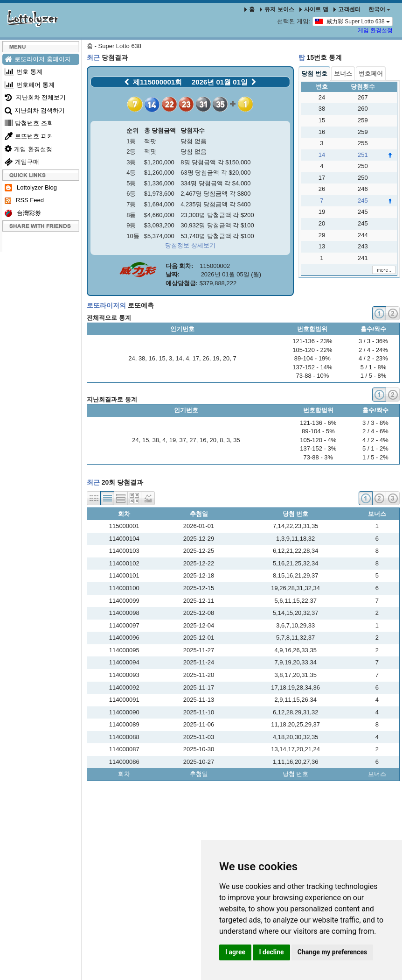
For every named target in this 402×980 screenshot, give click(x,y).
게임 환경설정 (375, 30)
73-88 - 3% (319, 457)
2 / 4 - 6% (375, 431)
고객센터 (347, 9)
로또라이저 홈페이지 (38, 59)
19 (216, 358)
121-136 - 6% (318, 423)
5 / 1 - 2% (375, 448)
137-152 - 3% (318, 448)
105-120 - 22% (312, 350)
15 (162, 358)
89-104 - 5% (318, 431)
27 (193, 440)
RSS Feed (24, 200)
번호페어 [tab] (371, 74)
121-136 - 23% (312, 341)
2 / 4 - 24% (373, 350)
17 (196, 358)
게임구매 (22, 162)
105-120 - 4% (318, 440)
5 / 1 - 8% (374, 367)
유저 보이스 (277, 9)
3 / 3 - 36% (373, 341)
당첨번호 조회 (29, 123)
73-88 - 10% (312, 376)
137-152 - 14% (312, 367)
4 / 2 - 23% (373, 358)
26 (206, 358)
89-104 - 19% (312, 358)
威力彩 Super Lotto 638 (353, 21)
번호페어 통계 (30, 85)
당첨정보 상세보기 (190, 245)
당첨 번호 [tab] (314, 74)
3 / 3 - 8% (375, 423)
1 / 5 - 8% (374, 376)
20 (226, 358)
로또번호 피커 (29, 136)
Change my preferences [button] (332, 952)
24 (132, 358)
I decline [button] (271, 952)
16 (152, 358)
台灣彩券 (23, 214)
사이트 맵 (315, 9)
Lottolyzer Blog (31, 188)
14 (179, 358)
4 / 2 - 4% (375, 440)
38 (142, 358)
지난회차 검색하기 (35, 110)
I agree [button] (235, 952)
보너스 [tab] (343, 74)
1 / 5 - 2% (375, 457)
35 (236, 440)
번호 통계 (24, 72)
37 (183, 440)
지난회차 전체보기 (35, 97)
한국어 (379, 9)
